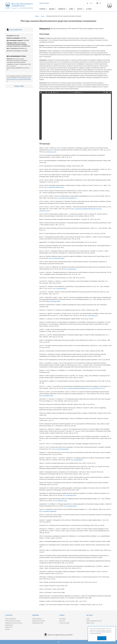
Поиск (90, 9)
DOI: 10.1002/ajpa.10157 (70, 495)
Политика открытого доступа (13, 621)
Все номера (62, 619)
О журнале (42, 9)
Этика (88, 619)
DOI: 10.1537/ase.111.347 (49, 152)
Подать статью (90, 623)
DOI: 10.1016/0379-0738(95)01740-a (54, 187)
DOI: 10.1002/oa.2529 (70, 269)
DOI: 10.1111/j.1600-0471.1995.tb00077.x (65, 198)
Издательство (9, 627)
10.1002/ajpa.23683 (55, 301)
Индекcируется (9, 625)
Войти (91, 3)
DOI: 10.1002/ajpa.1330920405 (48, 511)
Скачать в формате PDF (16, 30)
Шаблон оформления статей (94, 621)
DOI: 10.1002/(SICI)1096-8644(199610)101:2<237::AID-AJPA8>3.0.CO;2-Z (84, 388)
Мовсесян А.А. (45, 29)
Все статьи (62, 621)
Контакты (8, 629)
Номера (71, 9)
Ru (97, 3)
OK (102, 638)
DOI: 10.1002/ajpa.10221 (60, 501)
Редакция (52, 9)
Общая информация (11, 619)
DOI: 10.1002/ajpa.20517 (70, 506)
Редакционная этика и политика (14, 623)
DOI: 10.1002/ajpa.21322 (46, 396)
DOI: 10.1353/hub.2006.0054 (57, 258)
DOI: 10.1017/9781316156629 (60, 449)
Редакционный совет (38, 623)
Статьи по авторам (64, 623)
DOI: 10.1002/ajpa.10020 (59, 288)
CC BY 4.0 (28, 78)
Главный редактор (37, 619)
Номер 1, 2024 (19, 86)
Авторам (80, 9)
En (100, 3)
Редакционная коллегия (39, 621)
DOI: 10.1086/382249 (77, 460)
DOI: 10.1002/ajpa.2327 (91, 315)
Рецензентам (62, 9)
